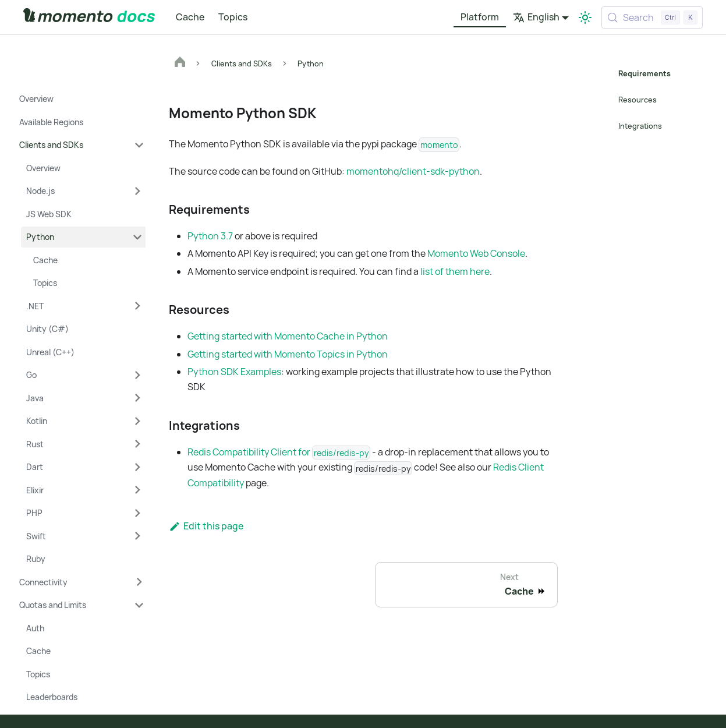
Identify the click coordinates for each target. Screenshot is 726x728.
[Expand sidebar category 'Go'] (137, 375)
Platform (480, 17)
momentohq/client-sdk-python (413, 171)
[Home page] (180, 63)
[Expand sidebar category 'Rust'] (137, 444)
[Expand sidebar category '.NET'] (137, 306)
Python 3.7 (210, 236)
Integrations (640, 126)
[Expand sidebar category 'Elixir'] (137, 490)
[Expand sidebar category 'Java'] (137, 398)
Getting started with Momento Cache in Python (288, 336)
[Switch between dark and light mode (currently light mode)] (585, 17)
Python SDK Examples (234, 372)
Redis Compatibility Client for (279, 452)
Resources (638, 100)
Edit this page (206, 526)
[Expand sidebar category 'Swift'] (137, 536)
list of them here (455, 271)
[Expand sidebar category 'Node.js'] (137, 191)
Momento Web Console (476, 253)
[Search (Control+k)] (652, 17)
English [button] (536, 17)
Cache (190, 17)
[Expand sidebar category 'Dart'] (137, 467)
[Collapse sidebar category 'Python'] (137, 237)
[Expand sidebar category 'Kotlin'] (137, 421)
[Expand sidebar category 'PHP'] (137, 513)
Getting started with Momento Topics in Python (288, 354)
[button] (82, 145)
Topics (233, 17)
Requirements (644, 73)
